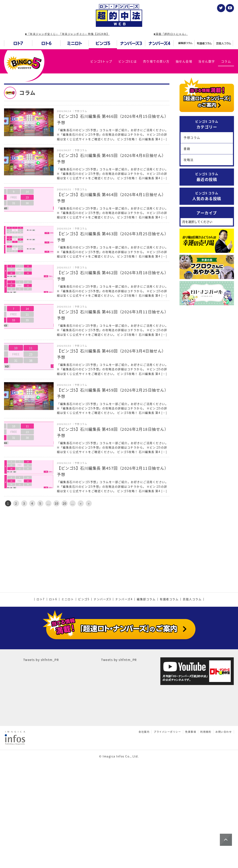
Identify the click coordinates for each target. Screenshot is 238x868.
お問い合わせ (224, 817)
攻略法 (189, 160)
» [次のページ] (81, 503)
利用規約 (206, 817)
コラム (226, 61)
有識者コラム (169, 685)
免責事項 (191, 817)
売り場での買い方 (156, 61)
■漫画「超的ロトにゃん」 (171, 34)
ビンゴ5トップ (101, 61)
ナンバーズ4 (124, 685)
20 (65, 503)
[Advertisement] (87, 544)
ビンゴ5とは (128, 61)
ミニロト (68, 685)
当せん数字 (207, 61)
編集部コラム (146, 685)
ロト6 (53, 685)
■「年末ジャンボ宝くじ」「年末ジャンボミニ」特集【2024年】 (67, 34)
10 (57, 503)
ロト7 (41, 685)
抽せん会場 (184, 61)
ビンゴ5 (84, 685)
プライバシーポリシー (167, 817)
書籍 (187, 149)
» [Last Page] (89, 503)
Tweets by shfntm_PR (41, 745)
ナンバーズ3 (102, 685)
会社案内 (144, 817)
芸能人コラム (192, 685)
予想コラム (192, 138)
